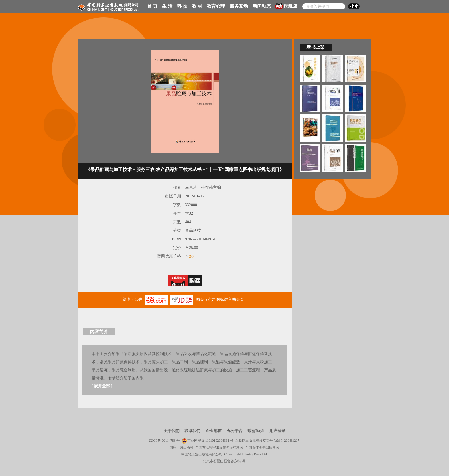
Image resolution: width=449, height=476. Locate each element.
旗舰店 (286, 6)
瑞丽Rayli (256, 431)
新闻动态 (262, 6)
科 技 (182, 6)
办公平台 (235, 431)
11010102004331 (217, 441)
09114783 (169, 441)
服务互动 (239, 6)
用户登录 (277, 431)
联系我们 (192, 431)
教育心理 (216, 6)
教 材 (197, 6)
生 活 (167, 6)
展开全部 (102, 386)
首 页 (152, 6)
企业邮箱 (214, 431)
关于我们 (172, 431)
